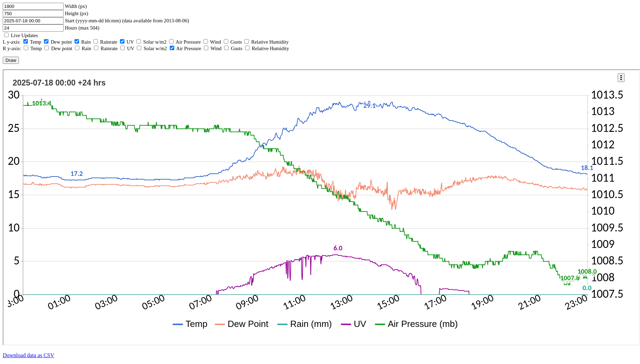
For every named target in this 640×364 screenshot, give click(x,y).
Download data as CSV (29, 355)
